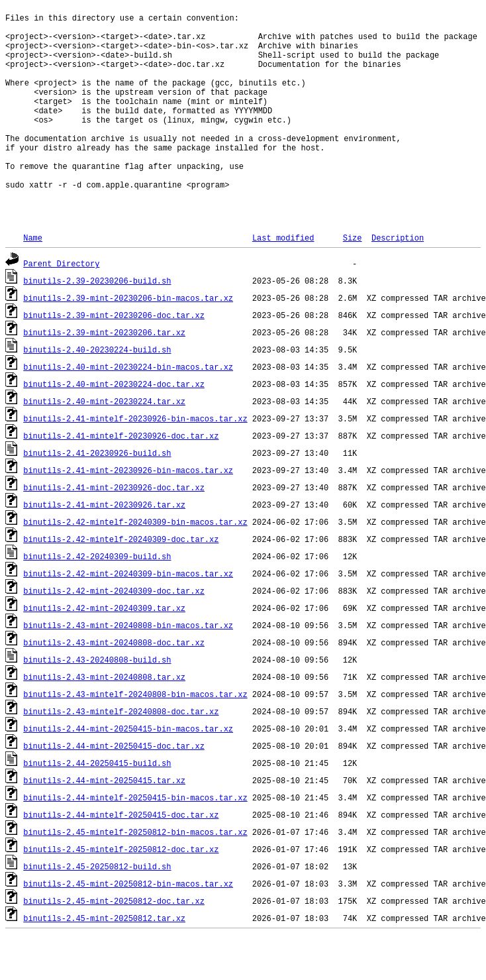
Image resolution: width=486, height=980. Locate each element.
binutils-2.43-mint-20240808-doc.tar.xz (114, 686)
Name (33, 281)
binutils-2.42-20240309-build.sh (97, 600)
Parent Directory (61, 307)
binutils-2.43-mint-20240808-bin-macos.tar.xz (128, 669)
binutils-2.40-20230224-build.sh (97, 393)
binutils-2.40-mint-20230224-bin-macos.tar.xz (128, 410)
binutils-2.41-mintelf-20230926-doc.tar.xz (121, 479)
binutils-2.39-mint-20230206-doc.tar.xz (114, 359)
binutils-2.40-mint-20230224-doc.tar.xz (114, 428)
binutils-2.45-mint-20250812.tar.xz (104, 962)
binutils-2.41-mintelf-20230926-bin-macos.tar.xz (135, 462)
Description (398, 281)
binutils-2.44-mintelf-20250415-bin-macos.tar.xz (135, 841)
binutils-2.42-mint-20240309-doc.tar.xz (114, 634)
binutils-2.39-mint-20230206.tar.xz (104, 376)
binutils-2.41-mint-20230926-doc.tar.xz (114, 531)
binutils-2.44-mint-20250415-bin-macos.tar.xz (128, 772)
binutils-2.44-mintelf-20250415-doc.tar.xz (121, 858)
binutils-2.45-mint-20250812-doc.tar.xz (114, 945)
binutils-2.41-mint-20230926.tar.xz (104, 548)
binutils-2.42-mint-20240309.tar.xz (104, 652)
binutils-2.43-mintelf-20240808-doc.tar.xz (121, 755)
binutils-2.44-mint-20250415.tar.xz (104, 824)
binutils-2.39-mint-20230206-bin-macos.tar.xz (128, 342)
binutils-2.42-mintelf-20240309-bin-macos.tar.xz (135, 566)
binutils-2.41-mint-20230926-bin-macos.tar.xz (128, 514)
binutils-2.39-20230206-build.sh (97, 324)
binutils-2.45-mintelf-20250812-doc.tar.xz (121, 893)
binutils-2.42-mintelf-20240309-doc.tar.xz (121, 583)
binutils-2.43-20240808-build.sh (97, 703)
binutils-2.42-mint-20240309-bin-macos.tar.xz (128, 617)
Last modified (283, 281)
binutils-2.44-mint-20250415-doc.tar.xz (114, 789)
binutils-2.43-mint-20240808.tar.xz (104, 721)
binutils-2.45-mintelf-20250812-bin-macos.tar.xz (135, 876)
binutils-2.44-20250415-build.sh (97, 807)
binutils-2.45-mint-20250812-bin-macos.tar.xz (128, 927)
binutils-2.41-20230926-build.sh (97, 497)
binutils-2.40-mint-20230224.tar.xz (104, 445)
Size (353, 281)
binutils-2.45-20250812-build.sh (97, 910)
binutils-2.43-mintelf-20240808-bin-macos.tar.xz (135, 738)
